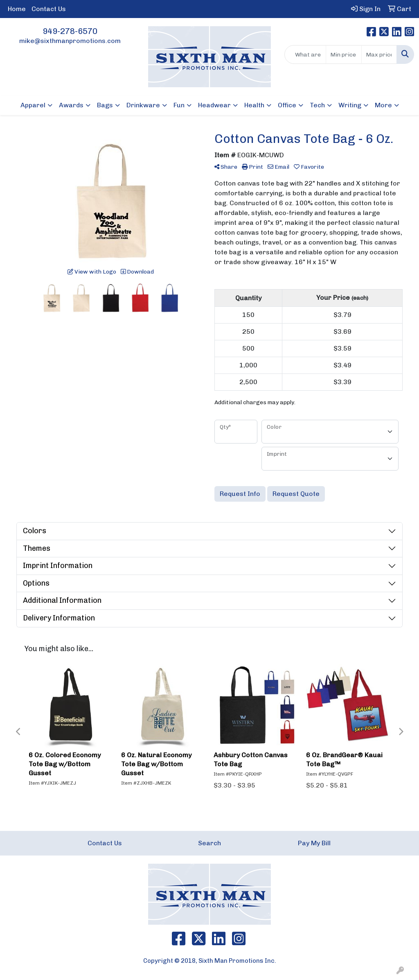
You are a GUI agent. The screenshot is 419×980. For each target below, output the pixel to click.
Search (209, 843)
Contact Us (49, 9)
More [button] (383, 105)
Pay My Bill (314, 843)
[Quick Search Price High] (379, 54)
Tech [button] (317, 105)
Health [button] (254, 105)
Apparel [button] (33, 105)
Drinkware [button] (143, 105)
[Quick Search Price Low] (344, 54)
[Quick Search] (305, 54)
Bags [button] (105, 105)
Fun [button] (179, 105)
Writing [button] (350, 105)
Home (17, 9)
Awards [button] (71, 105)
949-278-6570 (70, 31)
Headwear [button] (214, 105)
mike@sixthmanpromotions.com (70, 41)
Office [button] (287, 105)
